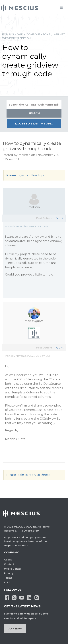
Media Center (13, 569)
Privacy (9, 573)
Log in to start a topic (34, 123)
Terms (8, 578)
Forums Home (12, 34)
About (8, 560)
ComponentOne (38, 34)
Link (60, 218)
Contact (9, 564)
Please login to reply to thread (28, 475)
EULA (7, 582)
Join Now (15, 629)
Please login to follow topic (26, 175)
